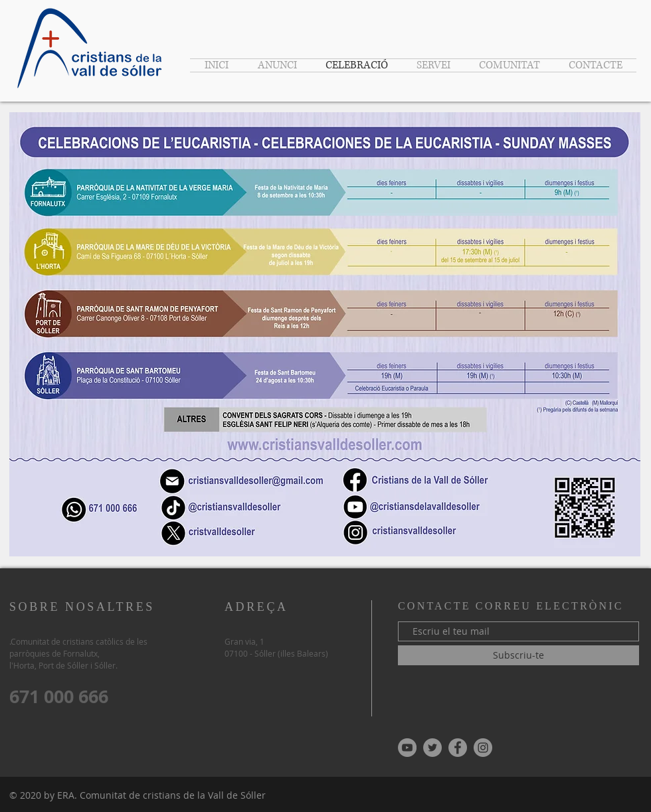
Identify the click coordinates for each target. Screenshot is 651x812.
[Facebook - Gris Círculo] (458, 748)
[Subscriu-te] (518, 655)
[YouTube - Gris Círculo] (407, 748)
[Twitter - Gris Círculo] (432, 748)
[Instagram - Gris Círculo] (483, 748)
